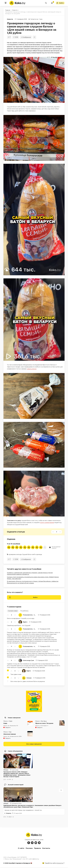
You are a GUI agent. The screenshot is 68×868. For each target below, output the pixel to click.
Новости (10, 19)
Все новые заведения (34, 744)
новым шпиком (32, 369)
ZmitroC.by (60, 863)
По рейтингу (24, 611)
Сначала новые (13, 611)
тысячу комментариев (47, 523)
